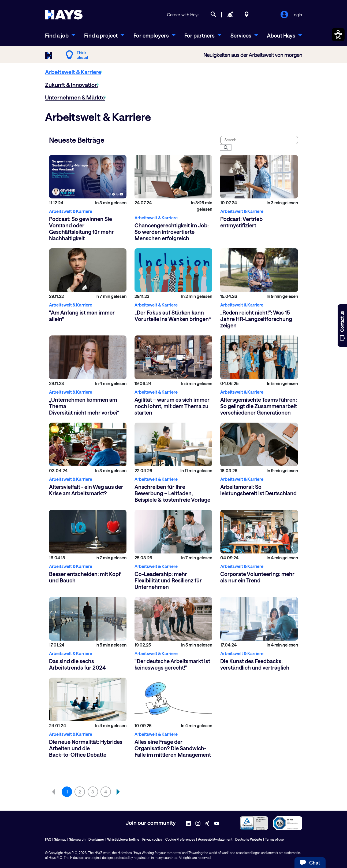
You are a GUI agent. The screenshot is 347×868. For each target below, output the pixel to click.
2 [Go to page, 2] (80, 792)
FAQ (48, 839)
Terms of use (274, 839)
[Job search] (213, 15)
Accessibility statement (215, 839)
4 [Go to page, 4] (106, 792)
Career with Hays (183, 15)
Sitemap (60, 839)
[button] (119, 792)
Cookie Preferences (180, 839)
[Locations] (247, 15)
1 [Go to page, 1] (67, 792)
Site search (77, 839)
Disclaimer (96, 839)
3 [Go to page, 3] (93, 792)
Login (291, 15)
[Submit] (226, 147)
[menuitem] (60, 35)
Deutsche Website (249, 839)
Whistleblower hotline (123, 839)
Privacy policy (152, 839)
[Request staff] (230, 15)
